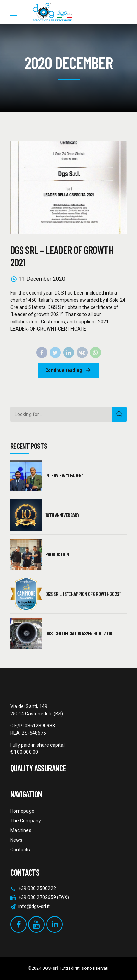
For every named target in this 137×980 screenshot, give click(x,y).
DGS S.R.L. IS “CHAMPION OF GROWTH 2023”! (83, 594)
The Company (26, 821)
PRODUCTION (57, 554)
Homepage (22, 811)
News (16, 840)
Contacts (20, 850)
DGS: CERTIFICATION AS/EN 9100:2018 (79, 633)
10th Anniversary (62, 515)
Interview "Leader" (64, 475)
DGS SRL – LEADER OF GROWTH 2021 (62, 256)
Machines (21, 830)
